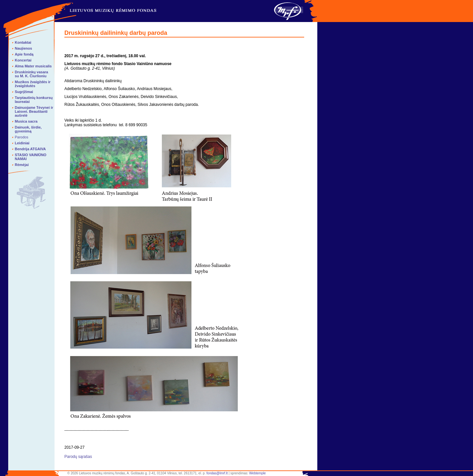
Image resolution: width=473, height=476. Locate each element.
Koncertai (23, 60)
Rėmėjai (22, 165)
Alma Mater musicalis (33, 66)
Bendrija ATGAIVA (30, 149)
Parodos (22, 137)
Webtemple (258, 473)
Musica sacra (26, 121)
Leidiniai (22, 143)
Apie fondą (24, 54)
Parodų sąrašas (78, 457)
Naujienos (23, 48)
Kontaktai (23, 42)
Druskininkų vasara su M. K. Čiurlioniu (32, 74)
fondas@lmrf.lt (217, 473)
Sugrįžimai (24, 92)
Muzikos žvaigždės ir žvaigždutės (33, 84)
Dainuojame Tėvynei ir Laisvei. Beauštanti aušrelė (34, 111)
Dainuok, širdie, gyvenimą (28, 129)
